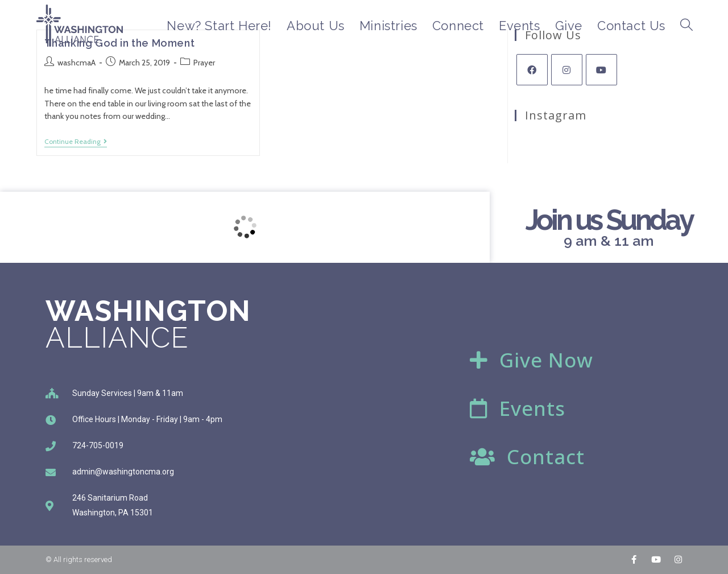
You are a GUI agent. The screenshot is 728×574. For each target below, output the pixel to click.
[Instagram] (567, 70)
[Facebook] (532, 70)
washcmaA (76, 63)
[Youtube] (601, 70)
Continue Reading (76, 142)
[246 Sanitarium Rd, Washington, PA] (245, 227)
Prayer (204, 63)
